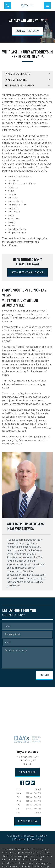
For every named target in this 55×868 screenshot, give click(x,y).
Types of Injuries (16, 80)
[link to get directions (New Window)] (28, 761)
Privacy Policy (36, 839)
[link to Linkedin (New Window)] (33, 783)
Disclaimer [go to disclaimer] (20, 839)
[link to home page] (27, 6)
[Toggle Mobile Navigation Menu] (47, 6)
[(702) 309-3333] (28, 772)
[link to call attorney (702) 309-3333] (8, 6)
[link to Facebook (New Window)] (22, 783)
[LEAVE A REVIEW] (27, 821)
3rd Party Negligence (19, 86)
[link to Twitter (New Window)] (28, 783)
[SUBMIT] (44, 675)
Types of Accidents (17, 74)
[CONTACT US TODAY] (27, 31)
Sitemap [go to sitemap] (43, 836)
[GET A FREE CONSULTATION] (28, 273)
